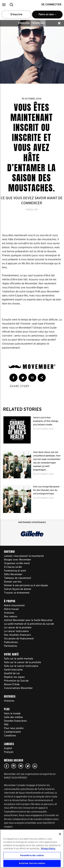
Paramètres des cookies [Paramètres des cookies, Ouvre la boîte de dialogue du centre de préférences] (32, 856)
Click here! (14, 766)
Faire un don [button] (47, 16)
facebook (7, 766)
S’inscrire (16, 15)
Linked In (35, 766)
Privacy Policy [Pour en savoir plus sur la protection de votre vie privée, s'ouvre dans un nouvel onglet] (48, 849)
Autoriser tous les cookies (32, 863)
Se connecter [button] (51, 5)
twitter (28, 766)
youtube (21, 766)
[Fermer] (60, 834)
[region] (32, 849)
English (24, 23)
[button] (4, 5)
